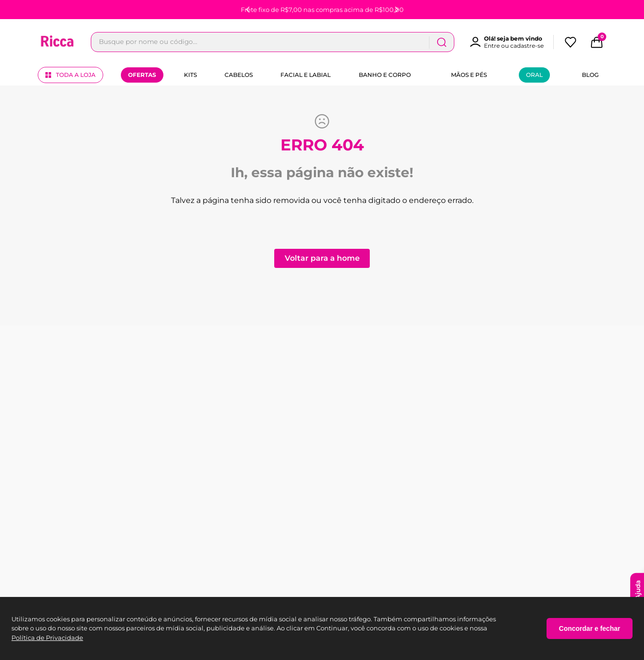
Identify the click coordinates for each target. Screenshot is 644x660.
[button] (511, 42)
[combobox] (273, 42)
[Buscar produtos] (441, 42)
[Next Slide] (397, 10)
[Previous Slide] (248, 10)
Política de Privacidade (47, 638)
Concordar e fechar (590, 628)
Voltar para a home (322, 258)
